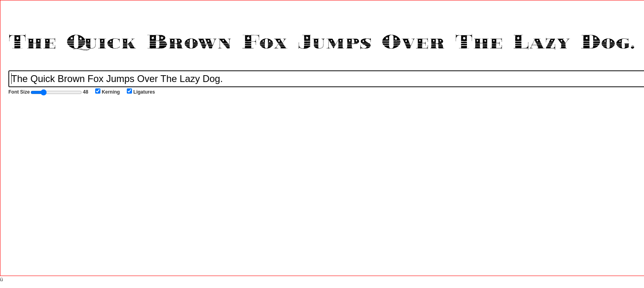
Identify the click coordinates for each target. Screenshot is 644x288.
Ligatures (141, 92)
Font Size (48, 92)
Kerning (107, 92)
